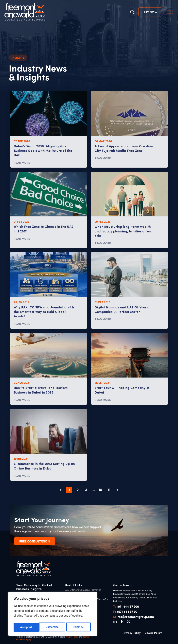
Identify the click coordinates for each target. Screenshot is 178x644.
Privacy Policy (72, 637)
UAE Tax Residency (74, 593)
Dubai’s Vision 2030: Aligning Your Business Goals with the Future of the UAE (43, 150)
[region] (53, 615)
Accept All (79, 627)
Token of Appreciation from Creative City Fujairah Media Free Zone (124, 148)
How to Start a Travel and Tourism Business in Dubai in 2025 (41, 390)
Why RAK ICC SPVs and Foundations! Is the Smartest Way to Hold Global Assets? (44, 312)
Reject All (53, 627)
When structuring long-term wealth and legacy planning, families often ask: (123, 231)
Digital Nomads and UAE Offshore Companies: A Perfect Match (122, 309)
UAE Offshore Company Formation (82, 590)
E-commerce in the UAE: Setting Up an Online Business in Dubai (44, 466)
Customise (26, 627)
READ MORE (22, 163)
